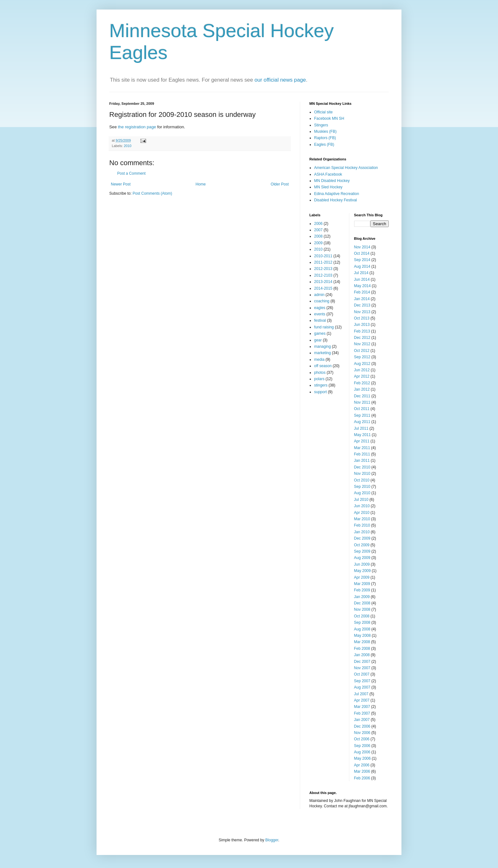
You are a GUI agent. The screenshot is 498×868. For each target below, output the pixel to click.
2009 (318, 243)
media (319, 360)
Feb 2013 (362, 331)
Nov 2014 (362, 247)
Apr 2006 (362, 765)
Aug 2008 (362, 629)
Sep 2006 (362, 746)
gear (318, 340)
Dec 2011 (362, 396)
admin (319, 295)
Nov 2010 (362, 474)
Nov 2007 (362, 668)
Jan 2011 (362, 461)
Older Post (280, 184)
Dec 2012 (362, 338)
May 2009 (363, 571)
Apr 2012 (362, 376)
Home (201, 184)
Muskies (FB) (325, 131)
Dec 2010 (362, 467)
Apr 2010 (362, 513)
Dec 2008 (362, 603)
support (320, 392)
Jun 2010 (362, 506)
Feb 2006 (362, 778)
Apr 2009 (362, 577)
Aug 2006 (362, 752)
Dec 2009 (362, 538)
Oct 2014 (362, 253)
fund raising (324, 327)
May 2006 (363, 758)
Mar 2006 (362, 771)
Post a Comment (131, 173)
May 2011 (363, 435)
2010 (128, 146)
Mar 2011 (362, 448)
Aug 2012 (362, 364)
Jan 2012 (362, 389)
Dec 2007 (362, 662)
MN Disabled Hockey (332, 181)
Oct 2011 (362, 409)
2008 (318, 236)
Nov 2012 (362, 344)
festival (320, 320)
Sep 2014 (362, 260)
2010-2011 (323, 256)
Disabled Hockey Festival (336, 200)
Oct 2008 (362, 616)
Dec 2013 (362, 305)
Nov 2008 (362, 609)
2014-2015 (323, 288)
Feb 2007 (362, 713)
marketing (323, 353)
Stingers (321, 125)
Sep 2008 (362, 622)
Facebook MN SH (329, 118)
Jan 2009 (362, 597)
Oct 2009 (362, 545)
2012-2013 (323, 269)
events (320, 314)
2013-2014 (323, 282)
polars (319, 379)
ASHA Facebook (328, 174)
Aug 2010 (362, 493)
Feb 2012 (362, 383)
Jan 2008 (362, 655)
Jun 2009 (362, 564)
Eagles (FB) (324, 145)
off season (323, 366)
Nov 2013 (362, 312)
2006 (318, 224)
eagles (320, 308)
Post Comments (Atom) (152, 193)
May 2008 (363, 636)
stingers (321, 385)
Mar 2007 (362, 707)
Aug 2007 (362, 687)
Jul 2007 (361, 694)
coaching (322, 301)
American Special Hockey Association (346, 168)
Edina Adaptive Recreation (336, 194)
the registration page (137, 127)
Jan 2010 (362, 532)
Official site (323, 112)
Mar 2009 (362, 584)
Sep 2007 (362, 681)
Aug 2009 (362, 558)
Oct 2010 (362, 480)
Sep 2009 (362, 551)
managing (323, 347)
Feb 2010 (362, 525)
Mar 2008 (362, 642)
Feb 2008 (362, 649)
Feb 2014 (362, 292)
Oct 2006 (362, 739)
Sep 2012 (362, 357)
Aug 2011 (362, 422)
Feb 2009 (362, 590)
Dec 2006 (362, 726)
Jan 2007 (362, 720)
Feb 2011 (362, 454)
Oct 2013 (362, 318)
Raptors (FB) (325, 138)
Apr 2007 (362, 700)
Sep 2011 (362, 415)
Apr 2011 (362, 441)
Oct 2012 (362, 351)
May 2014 (363, 286)
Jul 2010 (361, 500)
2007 (318, 230)
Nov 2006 (362, 733)
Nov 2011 (362, 402)
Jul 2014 (361, 273)
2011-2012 (323, 262)
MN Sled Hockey (328, 187)
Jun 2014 (362, 279)
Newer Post (121, 184)
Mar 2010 (362, 519)
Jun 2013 (362, 325)
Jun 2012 (362, 370)
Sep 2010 (362, 487)
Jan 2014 (362, 299)
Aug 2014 (362, 266)
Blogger (272, 840)
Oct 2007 (362, 674)
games (320, 333)
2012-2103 (323, 275)
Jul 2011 (361, 428)
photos (320, 373)
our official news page (280, 80)
